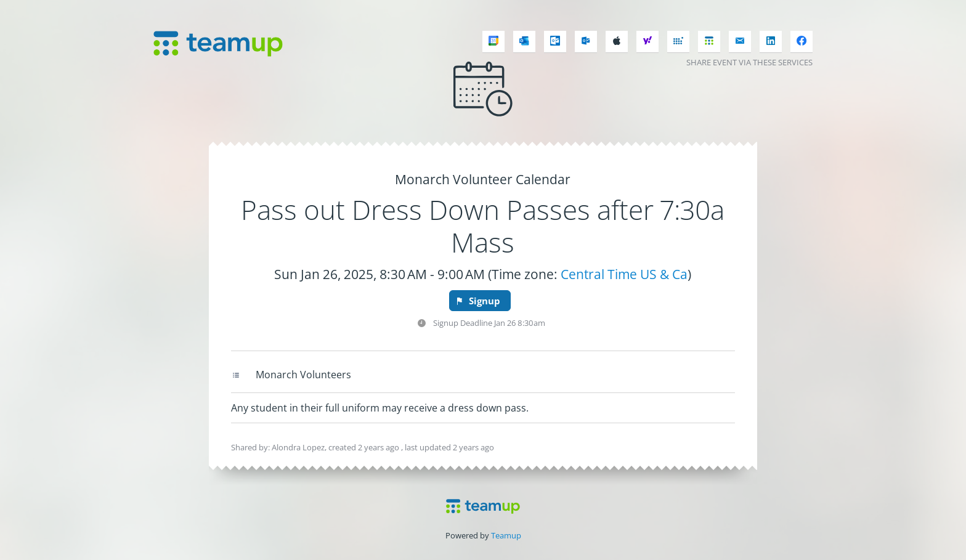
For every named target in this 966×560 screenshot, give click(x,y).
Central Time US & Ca (624, 274)
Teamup (506, 535)
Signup (478, 301)
